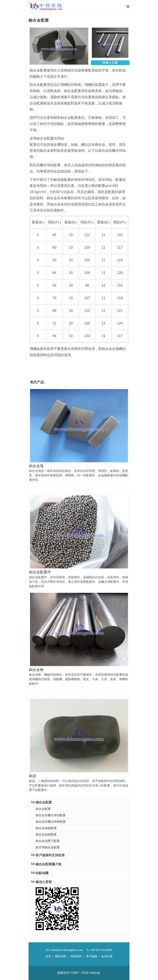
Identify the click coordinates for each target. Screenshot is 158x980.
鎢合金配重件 (40, 572)
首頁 (48, 956)
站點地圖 (40, 873)
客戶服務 (92, 956)
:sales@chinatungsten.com (65, 950)
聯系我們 (76, 956)
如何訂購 (107, 956)
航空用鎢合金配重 (48, 847)
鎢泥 (33, 776)
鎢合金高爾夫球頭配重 (51, 815)
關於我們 (61, 956)
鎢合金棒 (36, 670)
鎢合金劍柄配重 (46, 834)
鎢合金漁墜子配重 (48, 841)
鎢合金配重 (41, 802)
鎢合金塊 (36, 466)
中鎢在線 (94, 973)
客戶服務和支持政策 (48, 855)
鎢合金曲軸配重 (46, 828)
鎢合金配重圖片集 (46, 864)
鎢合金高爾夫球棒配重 (51, 822)
